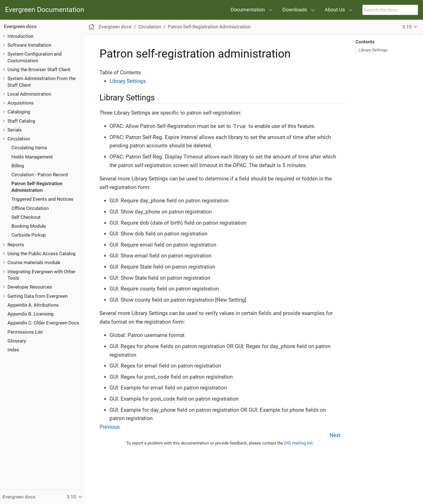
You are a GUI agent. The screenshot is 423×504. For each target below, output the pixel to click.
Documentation (248, 10)
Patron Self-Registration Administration (209, 27)
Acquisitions (21, 103)
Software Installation (29, 45)
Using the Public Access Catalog (42, 254)
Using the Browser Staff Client (39, 69)
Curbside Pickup (29, 235)
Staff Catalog (21, 121)
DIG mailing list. (299, 443)
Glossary (17, 341)
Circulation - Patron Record (40, 175)
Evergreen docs (20, 26)
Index (13, 350)
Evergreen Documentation (45, 10)
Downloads (295, 10)
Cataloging (19, 112)
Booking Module (29, 226)
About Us (335, 10)
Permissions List (25, 332)
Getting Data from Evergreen (38, 296)
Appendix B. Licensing (31, 314)
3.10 (407, 27)
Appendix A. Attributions (33, 305)
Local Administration (29, 94)
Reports (16, 245)
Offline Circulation (30, 208)
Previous (110, 427)
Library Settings (373, 50)
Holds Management (32, 157)
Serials (15, 130)
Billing (18, 166)
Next (335, 435)
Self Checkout (26, 217)
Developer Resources (30, 287)
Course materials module (34, 262)
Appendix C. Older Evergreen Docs (43, 323)
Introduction (20, 36)
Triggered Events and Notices (42, 199)
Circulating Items (29, 148)
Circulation (19, 139)
